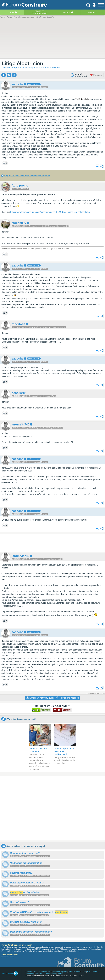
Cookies (60, 974)
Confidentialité (50, 974)
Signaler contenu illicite (43, 972)
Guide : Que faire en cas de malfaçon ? (64, 752)
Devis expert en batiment (38, 750)
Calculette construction (77, 972)
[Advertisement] (52, 543)
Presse (95, 972)
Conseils (93, 12)
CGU (89, 972)
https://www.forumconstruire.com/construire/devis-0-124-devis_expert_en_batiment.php (50, 212)
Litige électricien (22, 63)
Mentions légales (60, 972)
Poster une (68, 698)
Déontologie (30, 974)
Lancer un (40, 698)
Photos (67, 12)
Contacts (29, 972)
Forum (11, 12)
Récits (40, 12)
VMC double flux (83, 99)
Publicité (40, 974)
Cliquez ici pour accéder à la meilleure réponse (27, 176)
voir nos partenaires (8, 957)
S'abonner (96, 75)
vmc (75, 283)
